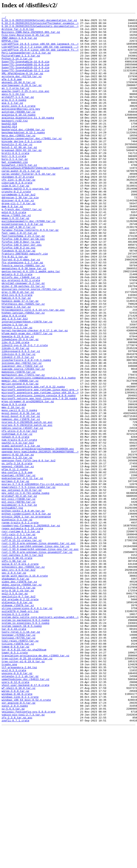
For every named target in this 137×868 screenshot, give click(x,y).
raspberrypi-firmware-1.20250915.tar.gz (31, 628)
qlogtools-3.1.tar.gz (17, 621)
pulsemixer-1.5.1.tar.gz (19, 603)
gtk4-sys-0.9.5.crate (17, 351)
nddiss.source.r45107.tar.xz (22, 511)
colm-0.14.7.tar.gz (15, 220)
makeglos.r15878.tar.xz (19, 443)
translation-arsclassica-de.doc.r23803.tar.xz (35, 784)
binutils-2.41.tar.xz (17, 170)
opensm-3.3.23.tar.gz (17, 546)
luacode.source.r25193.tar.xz (23, 440)
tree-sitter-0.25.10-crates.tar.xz (27, 787)
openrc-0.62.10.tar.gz (18, 543)
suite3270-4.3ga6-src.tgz (20, 730)
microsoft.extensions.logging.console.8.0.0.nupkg (38, 472)
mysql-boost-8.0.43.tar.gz (21, 496)
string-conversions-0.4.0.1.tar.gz (27, 727)
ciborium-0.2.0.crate (17, 216)
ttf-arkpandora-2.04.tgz (19, 798)
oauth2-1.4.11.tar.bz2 (18, 528)
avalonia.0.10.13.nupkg (19, 135)
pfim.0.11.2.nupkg (15, 560)
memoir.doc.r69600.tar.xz (20, 454)
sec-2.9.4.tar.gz (14, 684)
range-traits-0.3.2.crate (20, 624)
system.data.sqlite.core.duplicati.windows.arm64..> (40, 738)
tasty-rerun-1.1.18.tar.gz (21, 755)
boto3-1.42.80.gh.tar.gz (19, 174)
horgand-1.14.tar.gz (16, 365)
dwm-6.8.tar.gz (12, 245)
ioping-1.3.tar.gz (15, 387)
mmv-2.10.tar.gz (13, 486)
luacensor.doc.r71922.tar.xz (22, 436)
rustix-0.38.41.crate (17, 667)
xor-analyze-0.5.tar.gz (19, 840)
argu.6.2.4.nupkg (14, 117)
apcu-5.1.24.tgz (13, 110)
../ (4, 18)
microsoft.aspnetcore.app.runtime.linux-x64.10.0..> (40, 468)
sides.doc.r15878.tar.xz (19, 695)
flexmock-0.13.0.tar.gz (19, 298)
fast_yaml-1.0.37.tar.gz (19, 277)
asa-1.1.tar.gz (12, 121)
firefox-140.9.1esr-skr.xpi (22, 291)
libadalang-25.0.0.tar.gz (20, 404)
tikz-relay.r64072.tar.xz (20, 766)
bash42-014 (9, 149)
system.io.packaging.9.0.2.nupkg (25, 741)
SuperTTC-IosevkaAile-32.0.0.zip (25, 71)
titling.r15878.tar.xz (18, 769)
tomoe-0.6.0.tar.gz (15, 773)
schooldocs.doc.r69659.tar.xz (23, 677)
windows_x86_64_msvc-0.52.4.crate (26, 837)
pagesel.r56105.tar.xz (18, 557)
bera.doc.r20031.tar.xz (19, 160)
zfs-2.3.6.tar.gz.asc (17, 858)
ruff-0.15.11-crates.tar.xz (22, 645)
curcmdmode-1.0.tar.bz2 (19, 230)
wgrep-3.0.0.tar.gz (15, 826)
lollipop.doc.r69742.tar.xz (22, 433)
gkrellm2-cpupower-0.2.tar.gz (23, 337)
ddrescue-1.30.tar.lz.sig (20, 234)
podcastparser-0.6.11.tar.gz (22, 571)
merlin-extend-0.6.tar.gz (20, 457)
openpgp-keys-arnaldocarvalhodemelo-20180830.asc (38, 535)
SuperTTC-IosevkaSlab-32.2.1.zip (25, 82)
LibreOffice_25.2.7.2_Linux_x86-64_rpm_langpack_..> (40, 53)
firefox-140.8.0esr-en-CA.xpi (23, 284)
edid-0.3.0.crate (14, 252)
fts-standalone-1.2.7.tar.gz (22, 312)
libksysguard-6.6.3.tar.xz (21, 418)
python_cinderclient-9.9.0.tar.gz (26, 613)
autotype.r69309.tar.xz (19, 131)
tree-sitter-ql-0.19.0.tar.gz (23, 791)
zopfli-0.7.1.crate (15, 862)
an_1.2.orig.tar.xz (15, 103)
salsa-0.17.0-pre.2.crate (20, 674)
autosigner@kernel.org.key (21, 128)
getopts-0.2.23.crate (17, 326)
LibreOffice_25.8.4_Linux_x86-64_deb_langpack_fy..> (40, 57)
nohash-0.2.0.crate (15, 521)
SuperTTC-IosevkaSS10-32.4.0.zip (25, 78)
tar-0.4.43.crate (14, 752)
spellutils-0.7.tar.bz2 (19, 713)
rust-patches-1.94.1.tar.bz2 (22, 663)
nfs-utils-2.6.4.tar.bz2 (19, 514)
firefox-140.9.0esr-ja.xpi (21, 287)
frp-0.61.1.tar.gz (15, 305)
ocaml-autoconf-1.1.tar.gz (21, 532)
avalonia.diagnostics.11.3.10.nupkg (28, 138)
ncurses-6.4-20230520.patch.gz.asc (27, 504)
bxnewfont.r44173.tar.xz (19, 195)
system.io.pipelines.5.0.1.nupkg (25, 745)
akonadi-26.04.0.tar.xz (19, 96)
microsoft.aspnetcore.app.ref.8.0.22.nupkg (33, 461)
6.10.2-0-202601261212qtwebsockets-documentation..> (40, 28)
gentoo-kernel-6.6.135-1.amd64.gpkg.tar (31, 323)
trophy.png (9, 794)
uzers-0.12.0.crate (15, 816)
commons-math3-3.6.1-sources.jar (25, 223)
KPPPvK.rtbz (10, 46)
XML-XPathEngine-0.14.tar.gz (22, 85)
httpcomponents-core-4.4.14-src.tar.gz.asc (33, 369)
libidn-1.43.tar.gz (15, 415)
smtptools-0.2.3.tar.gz (19, 702)
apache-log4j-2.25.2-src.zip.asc (25, 106)
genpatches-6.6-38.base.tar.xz (24, 319)
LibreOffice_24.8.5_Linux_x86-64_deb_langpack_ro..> (40, 50)
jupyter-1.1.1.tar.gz (17, 390)
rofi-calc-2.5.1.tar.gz (19, 638)
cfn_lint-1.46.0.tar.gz (19, 213)
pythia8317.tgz (12, 606)
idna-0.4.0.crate (14, 376)
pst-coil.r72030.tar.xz (19, 596)
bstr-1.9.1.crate (14, 184)
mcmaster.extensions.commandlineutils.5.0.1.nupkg (38, 450)
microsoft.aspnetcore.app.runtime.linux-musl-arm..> (40, 465)
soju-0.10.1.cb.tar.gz (18, 706)
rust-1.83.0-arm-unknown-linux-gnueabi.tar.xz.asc (38, 649)
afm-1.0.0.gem (12, 92)
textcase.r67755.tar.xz (19, 762)
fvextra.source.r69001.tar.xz (23, 316)
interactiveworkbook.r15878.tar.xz (27, 383)
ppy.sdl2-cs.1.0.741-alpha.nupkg (25, 589)
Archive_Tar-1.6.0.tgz (18, 32)
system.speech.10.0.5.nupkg (22, 748)
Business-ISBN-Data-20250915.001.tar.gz (31, 35)
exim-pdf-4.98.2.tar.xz (19, 270)
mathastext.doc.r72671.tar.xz (23, 447)
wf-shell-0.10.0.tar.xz (19, 823)
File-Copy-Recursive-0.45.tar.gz (25, 39)
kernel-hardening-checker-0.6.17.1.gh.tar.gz (35, 394)
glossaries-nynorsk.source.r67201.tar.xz (32, 344)
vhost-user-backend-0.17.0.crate (25, 819)
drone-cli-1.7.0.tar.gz (19, 241)
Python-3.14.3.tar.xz (17, 67)
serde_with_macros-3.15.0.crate (25, 688)
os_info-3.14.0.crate (17, 553)
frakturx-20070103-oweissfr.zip (25, 301)
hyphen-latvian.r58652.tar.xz (23, 372)
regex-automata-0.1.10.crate (22, 631)
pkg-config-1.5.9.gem (17, 564)
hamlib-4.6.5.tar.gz (16, 355)
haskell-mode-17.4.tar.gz (20, 358)
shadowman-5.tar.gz (15, 691)
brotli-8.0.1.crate (15, 181)
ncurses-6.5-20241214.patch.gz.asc (27, 507)
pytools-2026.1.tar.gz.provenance (26, 617)
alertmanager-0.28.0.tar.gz (22, 99)
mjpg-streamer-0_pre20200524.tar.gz (28, 479)
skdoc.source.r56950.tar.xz (22, 699)
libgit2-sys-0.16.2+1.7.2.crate (25, 411)
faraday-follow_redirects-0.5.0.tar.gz (30, 273)
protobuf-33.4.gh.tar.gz (19, 592)
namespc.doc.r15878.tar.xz (21, 500)
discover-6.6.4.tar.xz (18, 238)
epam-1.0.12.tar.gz (15, 259)
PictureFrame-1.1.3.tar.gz (21, 64)
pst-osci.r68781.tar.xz (19, 599)
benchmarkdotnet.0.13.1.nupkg (23, 156)
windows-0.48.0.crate (17, 830)
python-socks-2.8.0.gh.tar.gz (23, 610)
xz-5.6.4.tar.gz (13, 848)
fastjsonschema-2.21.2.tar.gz (23, 280)
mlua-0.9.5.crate (14, 482)
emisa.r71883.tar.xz (16, 255)
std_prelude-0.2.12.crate (20, 716)
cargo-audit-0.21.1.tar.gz (21, 202)
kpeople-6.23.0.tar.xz (18, 401)
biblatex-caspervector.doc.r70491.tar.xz (32, 163)
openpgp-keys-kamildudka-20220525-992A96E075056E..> (40, 539)
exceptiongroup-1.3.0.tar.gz (22, 266)
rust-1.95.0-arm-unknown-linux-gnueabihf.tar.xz (37, 660)
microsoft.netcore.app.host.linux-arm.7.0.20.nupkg (39, 475)
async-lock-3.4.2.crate (19, 124)
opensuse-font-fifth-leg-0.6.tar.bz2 (29, 550)
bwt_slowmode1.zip (15, 191)
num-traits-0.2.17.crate (19, 525)
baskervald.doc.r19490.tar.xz (23, 152)
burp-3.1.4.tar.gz (15, 188)
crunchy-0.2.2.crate (16, 227)
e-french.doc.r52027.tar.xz (22, 248)
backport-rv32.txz (15, 142)
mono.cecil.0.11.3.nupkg (19, 489)
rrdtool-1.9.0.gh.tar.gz (19, 642)
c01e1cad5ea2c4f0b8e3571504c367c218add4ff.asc (35, 199)
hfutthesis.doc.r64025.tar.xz (23, 362)
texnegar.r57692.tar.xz (19, 759)
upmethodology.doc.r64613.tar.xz (25, 812)
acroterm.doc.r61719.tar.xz (22, 89)
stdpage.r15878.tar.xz (18, 723)
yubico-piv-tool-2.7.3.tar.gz (23, 855)
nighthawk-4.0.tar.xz (17, 518)
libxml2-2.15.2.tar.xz (18, 426)
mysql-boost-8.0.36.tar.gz (21, 493)
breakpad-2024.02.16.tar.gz (22, 177)
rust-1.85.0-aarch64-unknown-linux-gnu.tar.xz (35, 652)
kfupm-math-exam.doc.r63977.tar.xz (27, 397)
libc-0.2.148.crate (15, 408)
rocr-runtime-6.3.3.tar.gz (21, 635)
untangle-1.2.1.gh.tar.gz (20, 809)
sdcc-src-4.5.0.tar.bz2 (19, 681)
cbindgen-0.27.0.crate (18, 209)
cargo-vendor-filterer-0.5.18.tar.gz (29, 206)
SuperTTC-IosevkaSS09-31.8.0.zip (25, 74)
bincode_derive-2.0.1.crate (22, 167)
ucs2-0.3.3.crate (14, 801)
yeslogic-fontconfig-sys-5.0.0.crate (29, 851)
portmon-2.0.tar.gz (15, 574)
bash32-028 (9, 145)
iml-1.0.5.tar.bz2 (15, 379)
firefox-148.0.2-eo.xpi (19, 294)
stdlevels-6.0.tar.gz (17, 720)
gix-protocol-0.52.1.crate (21, 333)
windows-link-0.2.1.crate (20, 833)
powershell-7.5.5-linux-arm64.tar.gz (29, 582)
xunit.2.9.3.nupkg (15, 844)
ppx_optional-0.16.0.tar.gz (22, 585)
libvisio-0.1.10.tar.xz (19, 422)
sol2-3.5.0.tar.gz (15, 709)
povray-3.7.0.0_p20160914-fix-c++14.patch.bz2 (35, 578)
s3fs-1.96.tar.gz (14, 670)
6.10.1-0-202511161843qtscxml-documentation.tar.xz (39, 21)
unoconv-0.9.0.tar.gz (17, 805)
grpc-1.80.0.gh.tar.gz (18, 348)
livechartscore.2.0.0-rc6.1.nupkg (26, 429)
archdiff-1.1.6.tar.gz (18, 113)
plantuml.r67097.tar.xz (19, 567)
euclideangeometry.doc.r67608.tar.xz (29, 262)
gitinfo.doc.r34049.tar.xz (21, 330)
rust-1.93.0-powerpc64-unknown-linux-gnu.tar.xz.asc (40, 656)
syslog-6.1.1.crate (15, 734)
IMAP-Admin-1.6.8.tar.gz (19, 43)
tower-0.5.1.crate (15, 780)
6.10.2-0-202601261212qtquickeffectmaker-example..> (40, 25)
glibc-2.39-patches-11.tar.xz (23, 340)
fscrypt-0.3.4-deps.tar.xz (21, 309)
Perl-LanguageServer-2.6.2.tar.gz (26, 60)
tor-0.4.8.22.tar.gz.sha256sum (24, 777)
